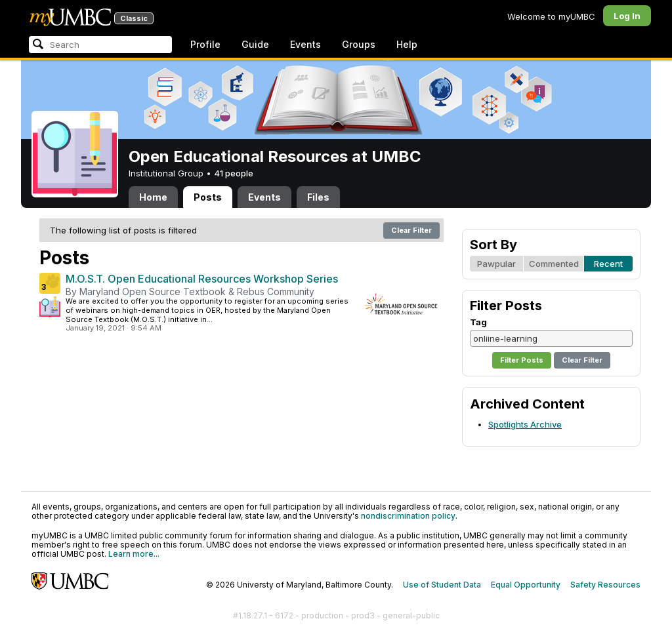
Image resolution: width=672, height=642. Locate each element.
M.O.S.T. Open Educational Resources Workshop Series (202, 279)
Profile (205, 44)
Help (407, 44)
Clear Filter (411, 230)
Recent (608, 264)
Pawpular (496, 264)
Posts (208, 197)
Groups (359, 44)
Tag (478, 322)
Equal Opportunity (526, 585)
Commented (554, 264)
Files (318, 197)
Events (305, 44)
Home (153, 197)
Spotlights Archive (525, 424)
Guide (255, 44)
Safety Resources (605, 585)
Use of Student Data (442, 585)
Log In (627, 16)
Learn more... (134, 554)
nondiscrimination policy (408, 516)
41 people (234, 173)
